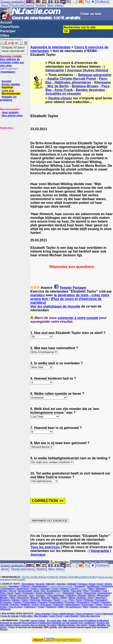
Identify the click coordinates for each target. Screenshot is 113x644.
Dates (91, 589)
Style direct (46, 605)
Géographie (55, 70)
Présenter (105, 602)
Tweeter (65, 288)
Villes (85, 607)
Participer (8, 31)
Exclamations (54, 591)
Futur (105, 591)
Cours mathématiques (63, 614)
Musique (35, 598)
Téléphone (51, 607)
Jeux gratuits (10, 112)
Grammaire (28, 593)
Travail (41, 607)
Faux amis (76, 591)
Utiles (5, 36)
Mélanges (46, 598)
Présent (95, 602)
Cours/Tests (10, 27)
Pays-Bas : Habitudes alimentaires (77, 80)
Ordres (25, 600)
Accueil (6, 22)
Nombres (82, 598)
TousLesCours (21, 6)
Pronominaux (30, 602)
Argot (100, 584)
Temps (98, 605)
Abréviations (28, 584)
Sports (35, 605)
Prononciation (56, 602)
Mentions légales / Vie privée (73, 625)
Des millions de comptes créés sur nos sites (12, 61)
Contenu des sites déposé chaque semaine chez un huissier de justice (55, 624)
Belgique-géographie (95, 75)
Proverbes (70, 602)
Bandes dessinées (90, 90)
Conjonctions (8, 589)
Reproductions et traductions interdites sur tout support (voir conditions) (59, 623)
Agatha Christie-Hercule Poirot (72, 79)
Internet (13, 595)
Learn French (56, 616)
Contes (34, 589)
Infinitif (3, 595)
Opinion (16, 600)
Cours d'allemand (104, 614)
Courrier (74, 589)
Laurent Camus (38, 621)
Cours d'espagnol (85, 614)
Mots (13, 598)
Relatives (26, 605)
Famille (66, 591)
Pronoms (43, 602)
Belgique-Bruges (85, 86)
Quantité (4, 605)
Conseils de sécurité (11, 623)
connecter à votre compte (78, 318)
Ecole (37, 591)
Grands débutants (44, 593)
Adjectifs (50, 584)
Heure (79, 593)
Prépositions (83, 602)
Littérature (71, 595)
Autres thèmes (95, 70)
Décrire (13, 591)
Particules (47, 600)
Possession (6, 602)
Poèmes (17, 602)
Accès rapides (11, 84)
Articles (108, 584)
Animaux (83, 584)
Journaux (74, 70)
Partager (79, 288)
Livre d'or (8, 90)
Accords (40, 584)
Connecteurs (23, 589)
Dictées (4, 591)
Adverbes (61, 584)
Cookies (93, 625)
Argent (92, 584)
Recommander (11, 94)
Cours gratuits (12, 566)
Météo (64, 598)
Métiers (56, 598)
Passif (56, 600)
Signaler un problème (8, 98)
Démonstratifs (25, 591)
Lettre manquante (56, 595)
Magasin (82, 595)
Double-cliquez (60, 98)
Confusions (107, 586)
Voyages (104, 607)
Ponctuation (101, 600)
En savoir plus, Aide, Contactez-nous (66, 621)
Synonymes (88, 605)
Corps (55, 589)
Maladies (4, 598)
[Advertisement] (13, 150)
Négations (5, 600)
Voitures (94, 607)
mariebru (37, 295)
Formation (96, 591)
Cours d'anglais (43, 614)
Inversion (23, 595)
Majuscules (103, 595)
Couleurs (64, 589)
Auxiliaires (14, 586)
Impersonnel (104, 593)
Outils (40, 6)
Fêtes (3, 593)
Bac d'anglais (41, 616)
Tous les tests (15, 607)
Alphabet (72, 584)
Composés (80, 586)
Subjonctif (58, 605)
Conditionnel (93, 586)
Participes (35, 600)
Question (15, 605)
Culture (102, 566)
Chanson (25, 586)
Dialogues (101, 589)
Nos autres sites (12, 115)
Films (86, 591)
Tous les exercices (45, 547)
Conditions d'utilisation (97, 621)
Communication (40, 586)
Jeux (4, 6)
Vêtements (5, 609)
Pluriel (79, 600)
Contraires (45, 589)
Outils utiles (26, 616)
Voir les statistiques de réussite (55, 306)
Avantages (8, 72)
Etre (43, 591)
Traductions (30, 607)
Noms (91, 598)
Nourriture (101, 598)
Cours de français (10, 616)
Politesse (89, 600)
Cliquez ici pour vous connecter (13, 49)
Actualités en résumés (63, 94)
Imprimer (8, 87)
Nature (72, 598)
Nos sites (55, 6)
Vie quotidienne (73, 607)
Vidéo (61, 607)
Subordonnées (72, 605)
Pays (72, 600)
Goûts (18, 593)
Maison (92, 595)
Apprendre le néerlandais (50, 47)
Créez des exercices (90, 616)
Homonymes (90, 593)
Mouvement (23, 598)
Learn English (71, 616)
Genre (10, 593)
